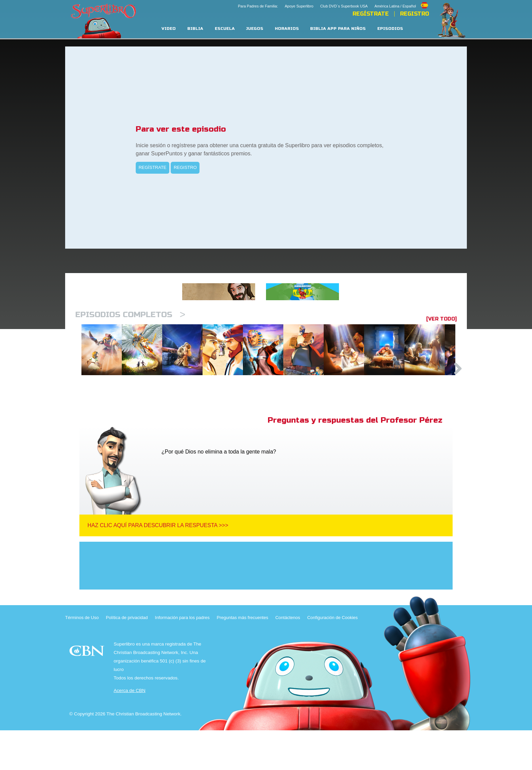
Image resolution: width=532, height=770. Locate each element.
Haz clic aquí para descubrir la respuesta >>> (158, 565)
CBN (88, 692)
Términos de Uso (82, 657)
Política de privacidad (127, 657)
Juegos (255, 29)
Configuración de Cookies (332, 657)
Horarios (287, 29)
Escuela (225, 29)
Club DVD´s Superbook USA (344, 6)
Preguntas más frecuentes (243, 657)
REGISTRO (185, 167)
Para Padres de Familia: (258, 6)
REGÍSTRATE (371, 14)
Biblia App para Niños (338, 29)
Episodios (390, 29)
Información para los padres (182, 657)
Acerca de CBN (130, 730)
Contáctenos (288, 657)
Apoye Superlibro (299, 6)
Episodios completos (130, 315)
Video (169, 29)
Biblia (195, 29)
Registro (415, 14)
